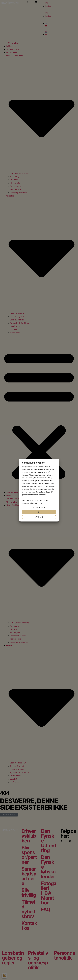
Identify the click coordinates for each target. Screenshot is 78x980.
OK (39, 512)
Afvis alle (39, 517)
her (42, 503)
